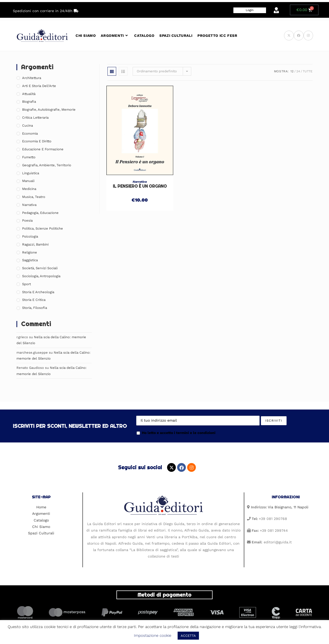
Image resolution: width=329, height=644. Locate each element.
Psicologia (30, 236)
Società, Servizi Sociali (40, 268)
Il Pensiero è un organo (140, 186)
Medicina (29, 189)
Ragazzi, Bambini (35, 244)
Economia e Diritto (37, 141)
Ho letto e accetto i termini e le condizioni (176, 433)
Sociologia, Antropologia (41, 276)
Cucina (28, 125)
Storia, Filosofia (35, 308)
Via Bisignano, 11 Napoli (288, 507)
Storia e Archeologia (38, 292)
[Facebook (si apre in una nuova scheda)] (299, 36)
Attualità (29, 94)
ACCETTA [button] (188, 636)
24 (298, 71)
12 (292, 71)
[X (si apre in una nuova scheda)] (289, 36)
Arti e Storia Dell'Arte (39, 86)
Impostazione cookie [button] (153, 636)
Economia (30, 133)
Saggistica (30, 260)
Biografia (29, 102)
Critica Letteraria (35, 118)
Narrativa (140, 182)
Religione (30, 252)
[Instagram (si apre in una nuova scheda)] (308, 36)
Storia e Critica (34, 300)
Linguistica (31, 173)
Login (250, 10)
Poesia (27, 220)
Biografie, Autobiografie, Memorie (49, 110)
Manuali (28, 181)
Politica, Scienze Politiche (43, 228)
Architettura (32, 78)
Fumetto (29, 157)
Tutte (308, 71)
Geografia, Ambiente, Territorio (47, 165)
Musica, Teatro (34, 197)
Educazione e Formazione (43, 149)
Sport (26, 284)
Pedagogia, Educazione (40, 213)
